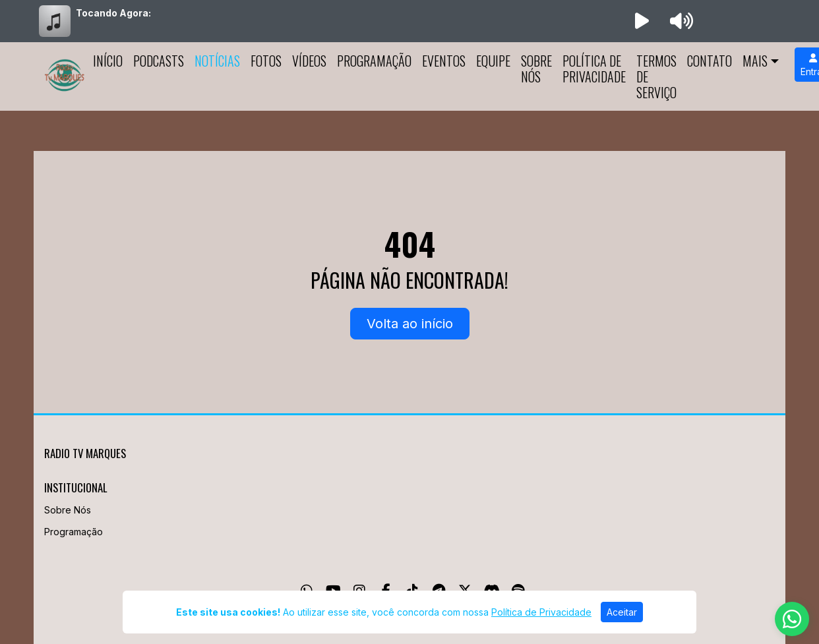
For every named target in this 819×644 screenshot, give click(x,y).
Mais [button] (755, 61)
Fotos (266, 61)
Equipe (493, 61)
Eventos (444, 61)
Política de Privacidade (594, 69)
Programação (374, 61)
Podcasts (159, 61)
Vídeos (309, 61)
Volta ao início (410, 324)
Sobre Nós (536, 69)
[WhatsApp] (792, 619)
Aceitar (622, 612)
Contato (710, 61)
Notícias (217, 61)
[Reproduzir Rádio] (642, 21)
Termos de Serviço (656, 76)
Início (108, 61)
